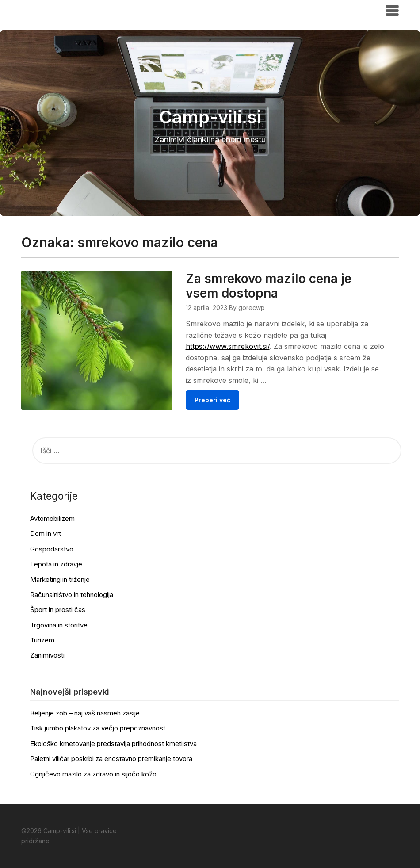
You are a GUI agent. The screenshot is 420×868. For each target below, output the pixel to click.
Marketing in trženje (60, 579)
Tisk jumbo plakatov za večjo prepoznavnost (98, 728)
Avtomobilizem (52, 518)
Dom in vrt (46, 533)
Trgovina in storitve (59, 625)
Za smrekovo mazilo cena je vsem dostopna (269, 286)
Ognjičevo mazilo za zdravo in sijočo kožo (93, 774)
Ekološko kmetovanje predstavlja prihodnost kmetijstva (113, 744)
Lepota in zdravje (56, 564)
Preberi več (212, 400)
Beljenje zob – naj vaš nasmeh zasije (85, 713)
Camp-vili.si (48, 10)
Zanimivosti (47, 655)
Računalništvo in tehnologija (72, 595)
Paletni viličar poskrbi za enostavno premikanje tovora (111, 759)
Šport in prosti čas (58, 610)
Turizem (42, 640)
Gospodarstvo (52, 549)
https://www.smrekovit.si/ (228, 346)
